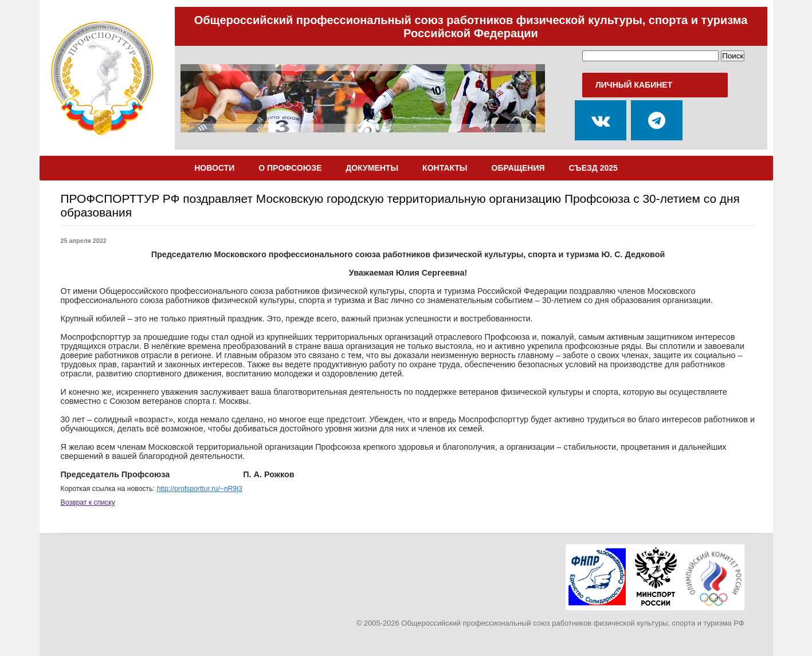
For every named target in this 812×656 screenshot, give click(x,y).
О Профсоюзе (290, 168)
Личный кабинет (634, 85)
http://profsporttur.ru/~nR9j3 (199, 489)
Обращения (518, 168)
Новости (214, 168)
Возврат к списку (88, 502)
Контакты (445, 168)
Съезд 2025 (593, 168)
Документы (372, 168)
